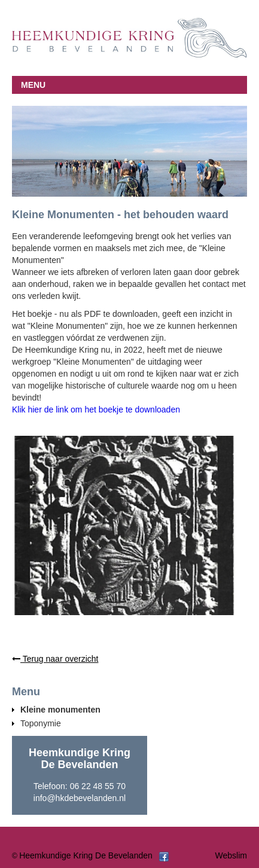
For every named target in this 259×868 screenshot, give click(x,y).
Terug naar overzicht (55, 659)
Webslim (231, 855)
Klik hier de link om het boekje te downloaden (96, 409)
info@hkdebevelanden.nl (80, 798)
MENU (33, 85)
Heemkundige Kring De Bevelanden (86, 855)
